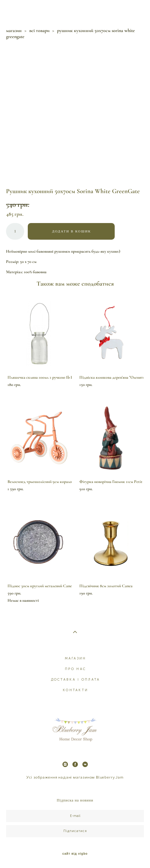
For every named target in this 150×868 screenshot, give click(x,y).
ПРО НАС (75, 669)
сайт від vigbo (75, 854)
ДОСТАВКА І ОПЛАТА (76, 680)
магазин (14, 31)
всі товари (39, 31)
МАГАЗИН (76, 658)
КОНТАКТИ (75, 690)
